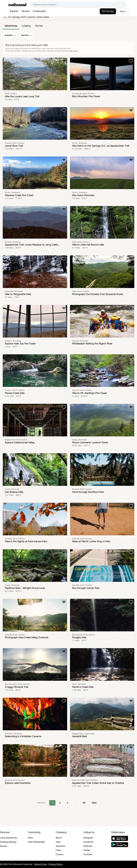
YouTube (88, 854)
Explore (14, 11)
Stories (26, 11)
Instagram (88, 838)
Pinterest (88, 846)
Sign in (123, 11)
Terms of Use (40, 864)
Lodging (26, 26)
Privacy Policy (56, 864)
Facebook (88, 842)
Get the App (108, 11)
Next (94, 803)
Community (39, 11)
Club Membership (36, 842)
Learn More (73, 51)
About (59, 838)
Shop (30, 838)
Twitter (87, 850)
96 (84, 803)
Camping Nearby (8, 842)
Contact (60, 854)
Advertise (60, 846)
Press (58, 850)
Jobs (58, 842)
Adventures (11, 26)
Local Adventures (9, 838)
